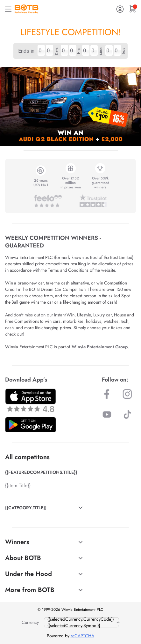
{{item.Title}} (18, 485)
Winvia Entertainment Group (100, 347)
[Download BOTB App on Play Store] (31, 425)
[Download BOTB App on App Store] (31, 400)
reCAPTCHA (82, 636)
